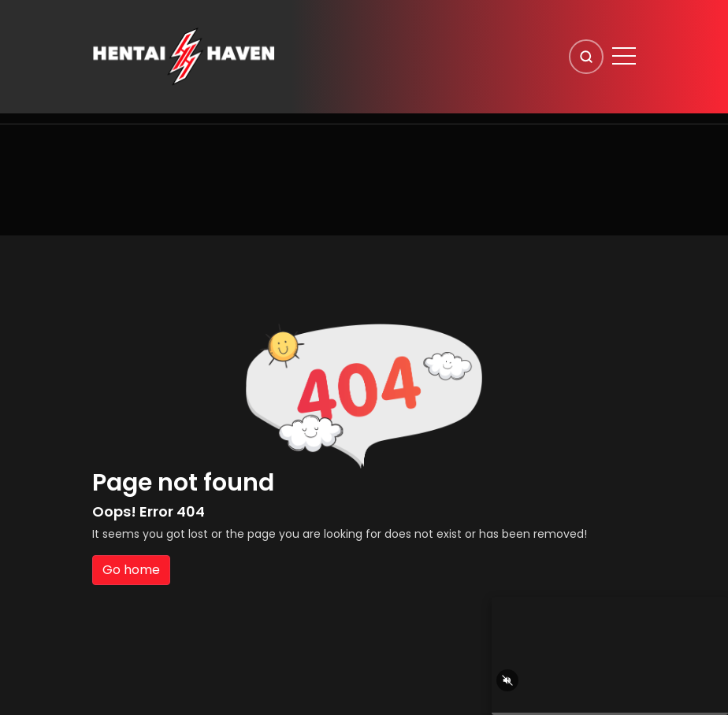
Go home (131, 570)
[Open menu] (624, 56)
